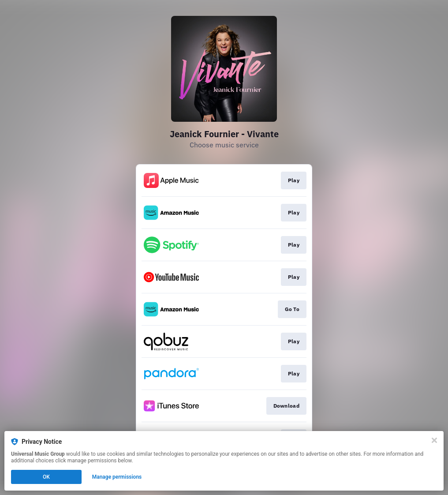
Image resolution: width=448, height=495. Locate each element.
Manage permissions (117, 477)
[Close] (434, 440)
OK (46, 477)
